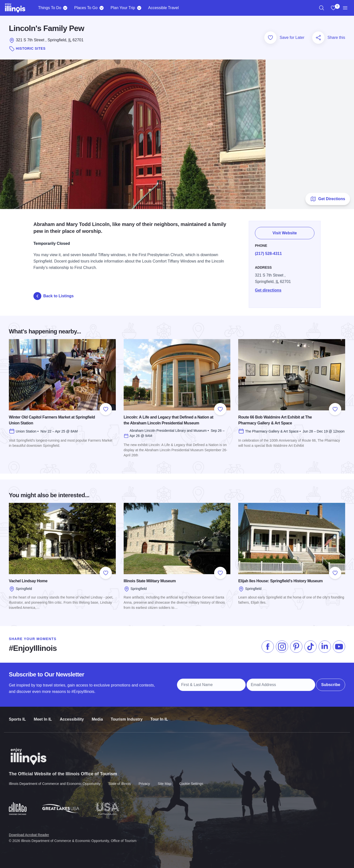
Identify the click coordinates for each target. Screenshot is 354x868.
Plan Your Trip (123, 8)
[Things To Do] (65, 8)
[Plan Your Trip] (139, 8)
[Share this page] (318, 38)
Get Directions (328, 199)
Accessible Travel (163, 8)
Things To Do (50, 8)
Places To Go (86, 8)
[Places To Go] (102, 8)
